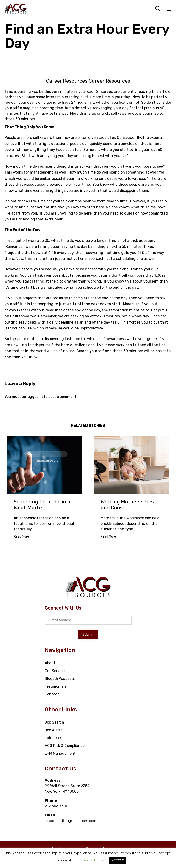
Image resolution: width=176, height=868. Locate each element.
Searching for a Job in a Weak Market (42, 505)
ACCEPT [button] (118, 860)
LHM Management (60, 753)
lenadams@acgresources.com (70, 821)
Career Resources (67, 81)
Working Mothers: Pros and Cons (127, 505)
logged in (35, 397)
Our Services (56, 671)
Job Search (54, 722)
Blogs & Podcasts (60, 679)
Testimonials (55, 686)
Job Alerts (54, 730)
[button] (21, 537)
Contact (52, 694)
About (50, 663)
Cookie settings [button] (91, 860)
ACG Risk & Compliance (65, 746)
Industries (53, 738)
